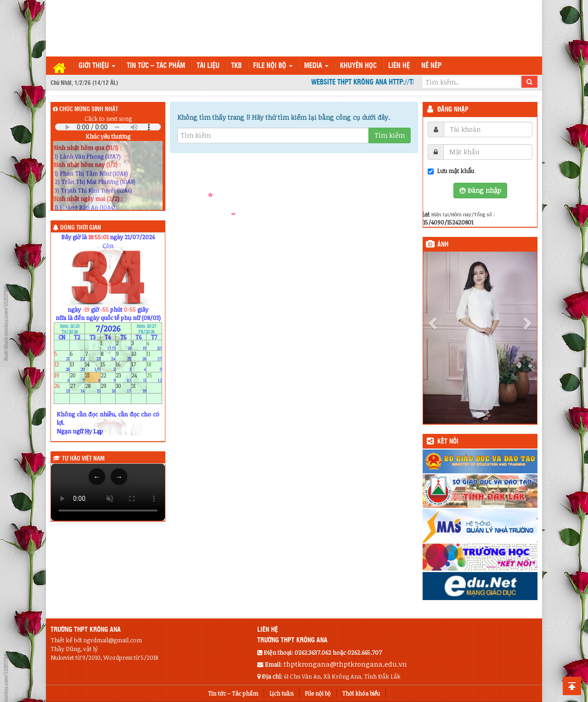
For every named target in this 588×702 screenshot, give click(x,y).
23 (123, 377)
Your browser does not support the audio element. (108, 127)
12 (62, 367)
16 (123, 367)
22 (108, 377)
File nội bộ (273, 66)
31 (139, 388)
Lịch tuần (282, 693)
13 (77, 367)
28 (93, 388)
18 (154, 367)
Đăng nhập (453, 110)
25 (154, 377)
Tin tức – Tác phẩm (156, 66)
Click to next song (108, 118)
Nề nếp (431, 66)
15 (108, 367)
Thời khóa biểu (361, 693)
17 (139, 367)
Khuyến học (358, 66)
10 (139, 356)
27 (77, 388)
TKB (236, 66)
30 (123, 388)
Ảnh (443, 245)
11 (154, 356)
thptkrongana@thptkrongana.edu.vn (345, 664)
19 (62, 377)
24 (139, 377)
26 (62, 388)
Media (316, 66)
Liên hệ (399, 66)
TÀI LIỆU (208, 66)
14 (93, 367)
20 (77, 377)
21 (93, 377)
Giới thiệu (97, 66)
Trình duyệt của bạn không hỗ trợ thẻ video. (108, 492)
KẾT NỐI (448, 442)
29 (108, 388)
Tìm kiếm (390, 135)
